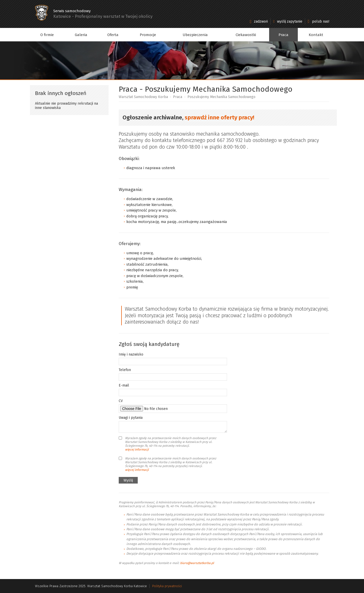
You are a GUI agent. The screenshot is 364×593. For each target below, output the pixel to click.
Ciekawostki (246, 35)
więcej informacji (137, 450)
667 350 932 (230, 140)
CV (121, 401)
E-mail (124, 385)
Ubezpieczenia (195, 35)
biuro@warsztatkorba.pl (197, 563)
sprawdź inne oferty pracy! (219, 117)
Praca (283, 35)
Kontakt (316, 35)
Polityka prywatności (167, 586)
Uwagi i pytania (131, 418)
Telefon (125, 370)
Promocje (148, 35)
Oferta (113, 35)
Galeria (81, 35)
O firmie (47, 35)
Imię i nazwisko (131, 354)
